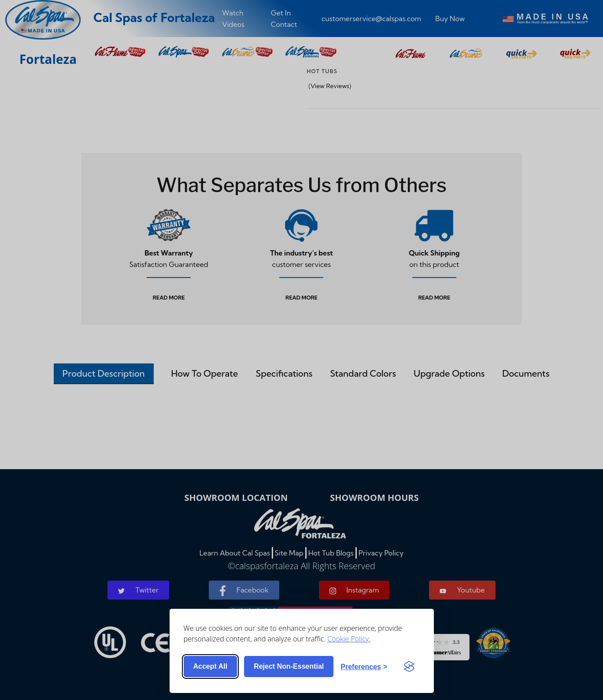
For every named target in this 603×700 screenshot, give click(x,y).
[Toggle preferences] (364, 667)
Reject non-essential (289, 666)
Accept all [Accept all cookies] (211, 666)
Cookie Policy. (349, 638)
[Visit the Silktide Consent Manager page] (409, 667)
